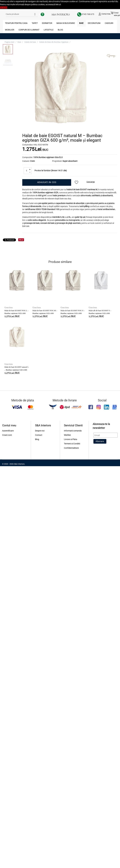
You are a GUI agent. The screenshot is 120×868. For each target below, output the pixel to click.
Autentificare (8, 431)
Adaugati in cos (47, 182)
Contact (39, 435)
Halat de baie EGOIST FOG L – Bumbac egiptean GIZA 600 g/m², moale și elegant (17, 313)
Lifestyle (49, 30)
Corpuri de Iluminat (29, 30)
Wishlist (67, 435)
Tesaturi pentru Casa (16, 23)
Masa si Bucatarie (66, 23)
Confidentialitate (71, 448)
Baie (81, 23)
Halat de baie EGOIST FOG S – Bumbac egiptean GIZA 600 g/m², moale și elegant (73, 313)
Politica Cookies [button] (68, 5)
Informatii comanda (73, 431)
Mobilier (10, 30)
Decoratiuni (94, 23)
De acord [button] (4, 8)
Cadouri (109, 23)
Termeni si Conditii (72, 444)
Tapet (35, 23)
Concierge (91, 182)
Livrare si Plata (71, 439)
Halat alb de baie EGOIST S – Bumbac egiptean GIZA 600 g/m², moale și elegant (100, 313)
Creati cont (7, 435)
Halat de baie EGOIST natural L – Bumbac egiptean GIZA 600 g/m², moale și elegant (17, 370)
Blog (60, 30)
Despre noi (40, 431)
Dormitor (47, 23)
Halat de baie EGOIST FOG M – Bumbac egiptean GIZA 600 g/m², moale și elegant (45, 313)
